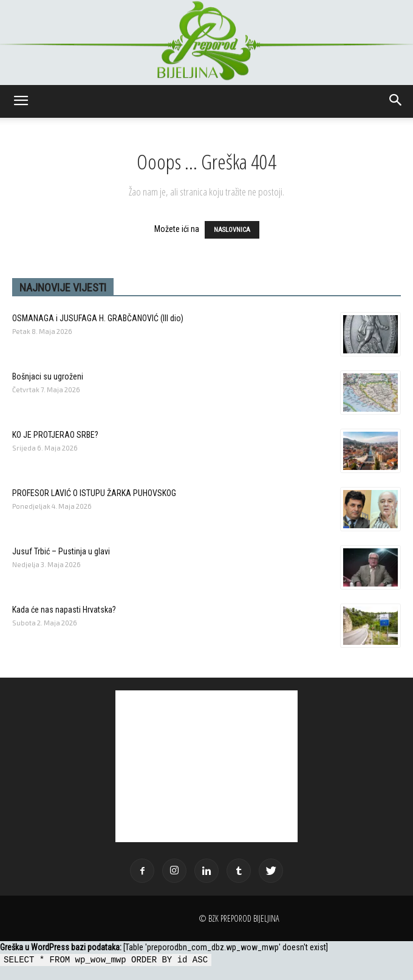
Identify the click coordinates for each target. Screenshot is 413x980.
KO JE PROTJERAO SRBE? (55, 435)
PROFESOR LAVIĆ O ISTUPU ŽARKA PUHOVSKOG (94, 493)
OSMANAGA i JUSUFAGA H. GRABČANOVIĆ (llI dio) (98, 318)
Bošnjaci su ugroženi (48, 376)
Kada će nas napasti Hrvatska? (64, 610)
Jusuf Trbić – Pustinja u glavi (61, 551)
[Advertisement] (206, 766)
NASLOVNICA (232, 230)
